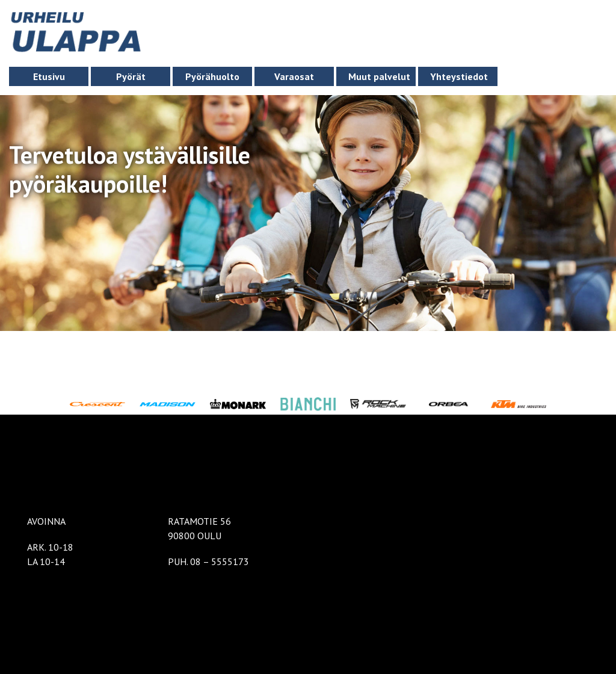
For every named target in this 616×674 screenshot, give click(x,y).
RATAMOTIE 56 (199, 521)
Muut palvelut (379, 76)
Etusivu (49, 76)
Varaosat (294, 76)
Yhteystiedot (459, 76)
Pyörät (131, 76)
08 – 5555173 (220, 561)
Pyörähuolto (212, 76)
